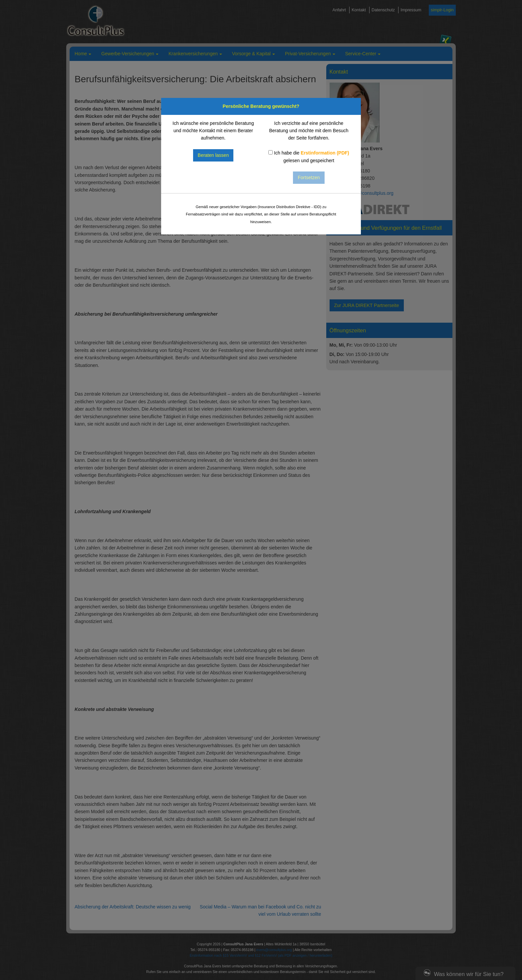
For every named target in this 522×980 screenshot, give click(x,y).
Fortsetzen (309, 177)
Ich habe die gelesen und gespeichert (309, 157)
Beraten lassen (213, 155)
